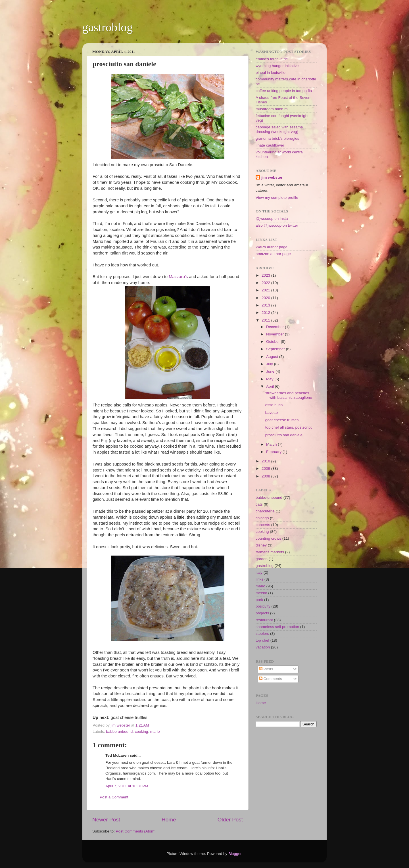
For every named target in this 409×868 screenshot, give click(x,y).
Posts (266, 669)
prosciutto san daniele (284, 435)
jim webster (272, 177)
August (273, 357)
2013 (266, 305)
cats (259, 504)
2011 (266, 320)
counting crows (268, 538)
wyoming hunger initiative (277, 66)
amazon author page (273, 254)
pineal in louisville (271, 73)
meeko (261, 593)
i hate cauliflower (270, 145)
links (259, 579)
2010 (266, 461)
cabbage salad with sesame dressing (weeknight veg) (279, 129)
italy (259, 572)
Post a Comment (114, 797)
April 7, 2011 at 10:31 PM (127, 786)
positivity (263, 606)
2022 (266, 283)
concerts (263, 525)
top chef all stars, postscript (289, 427)
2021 (266, 290)
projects (262, 613)
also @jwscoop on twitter (277, 225)
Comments (271, 679)
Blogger (235, 854)
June (271, 371)
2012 (266, 313)
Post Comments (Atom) (136, 831)
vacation (263, 647)
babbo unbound (119, 732)
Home (169, 820)
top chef (262, 640)
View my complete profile (277, 198)
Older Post (230, 820)
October (274, 342)
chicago (262, 518)
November (276, 334)
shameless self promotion (277, 627)
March (272, 444)
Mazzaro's (179, 277)
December (276, 327)
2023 (266, 275)
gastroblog (108, 27)
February (274, 452)
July (270, 364)
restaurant (264, 620)
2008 (266, 476)
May (270, 379)
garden (262, 559)
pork (259, 600)
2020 (266, 298)
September (276, 349)
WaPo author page (272, 247)
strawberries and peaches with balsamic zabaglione (289, 395)
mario (155, 732)
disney (261, 545)
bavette (272, 413)
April (271, 386)
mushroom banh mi (272, 109)
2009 (266, 469)
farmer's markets (270, 552)
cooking (142, 732)
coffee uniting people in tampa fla (284, 91)
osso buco (274, 405)
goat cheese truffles (282, 420)
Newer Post (106, 820)
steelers (262, 634)
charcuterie (265, 511)
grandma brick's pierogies (277, 138)
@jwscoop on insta (272, 219)
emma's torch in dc (272, 59)
